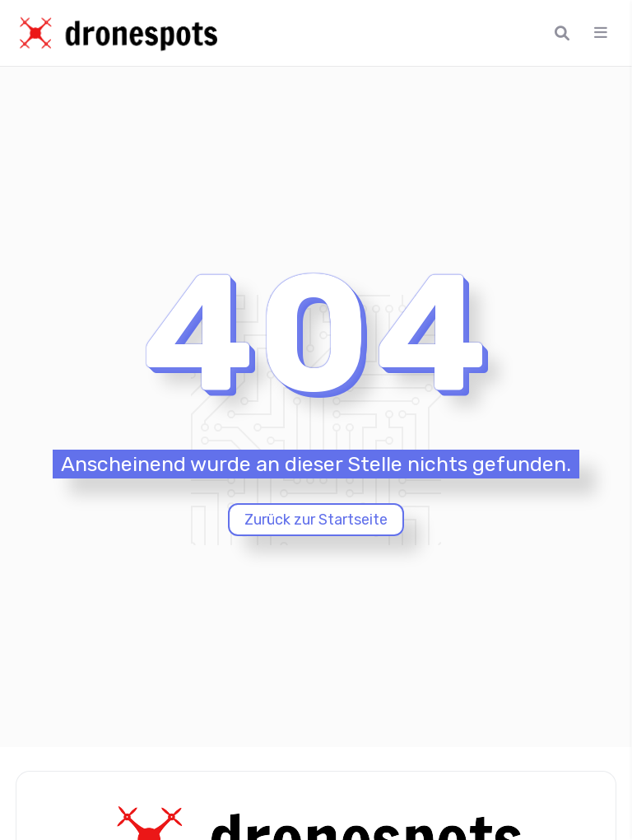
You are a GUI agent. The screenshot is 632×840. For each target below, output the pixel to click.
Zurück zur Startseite (316, 520)
